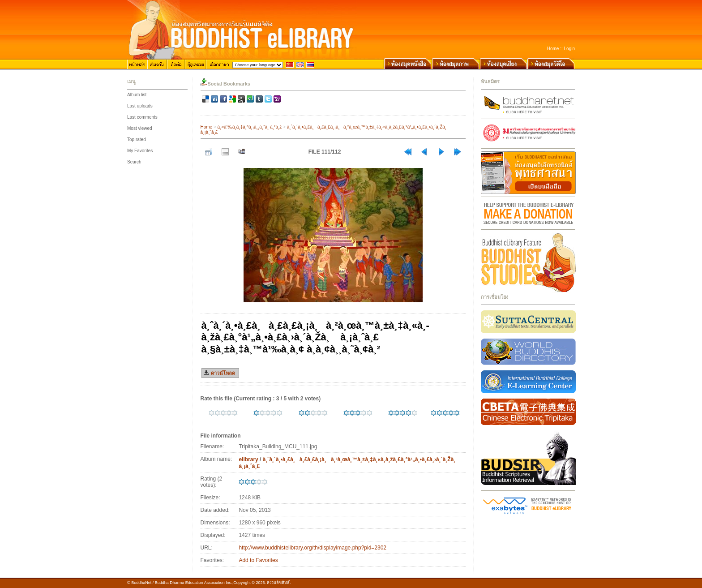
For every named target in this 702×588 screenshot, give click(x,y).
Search (134, 162)
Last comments (142, 117)
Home (553, 49)
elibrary (248, 459)
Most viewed (140, 128)
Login (569, 49)
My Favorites (140, 151)
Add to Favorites (258, 560)
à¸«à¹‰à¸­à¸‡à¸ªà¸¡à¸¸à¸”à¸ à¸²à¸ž (250, 127)
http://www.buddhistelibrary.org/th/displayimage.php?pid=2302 (312, 548)
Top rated (137, 139)
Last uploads (140, 106)
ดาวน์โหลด (223, 373)
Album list (137, 95)
